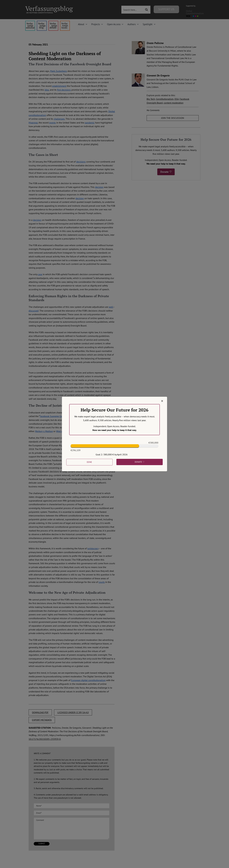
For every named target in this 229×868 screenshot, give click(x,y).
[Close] (162, 401)
